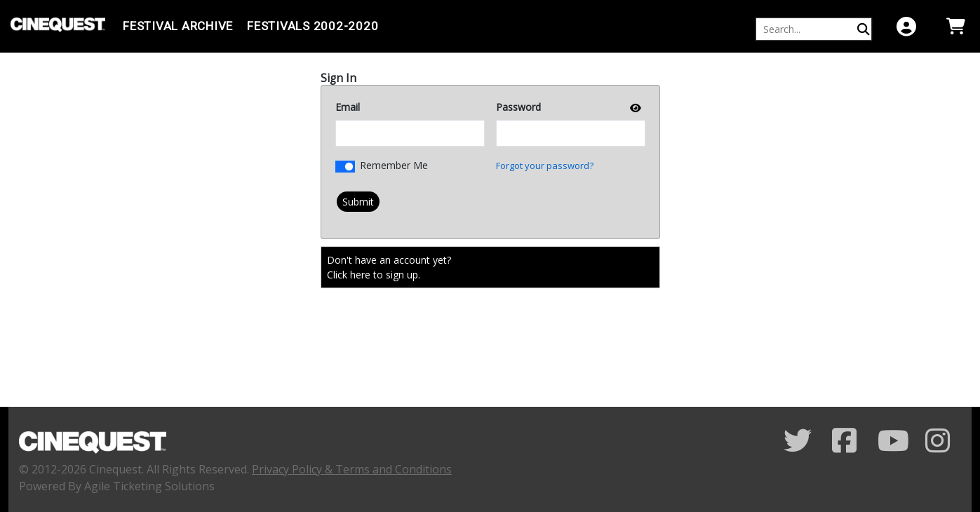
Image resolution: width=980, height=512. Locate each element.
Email (348, 107)
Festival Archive (178, 26)
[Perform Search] (864, 29)
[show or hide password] (634, 108)
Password (518, 107)
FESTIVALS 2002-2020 (313, 26)
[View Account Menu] (906, 26)
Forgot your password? (545, 166)
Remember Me (394, 165)
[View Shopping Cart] (955, 26)
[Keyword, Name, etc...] (807, 29)
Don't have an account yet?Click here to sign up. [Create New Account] (389, 267)
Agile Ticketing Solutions (149, 486)
